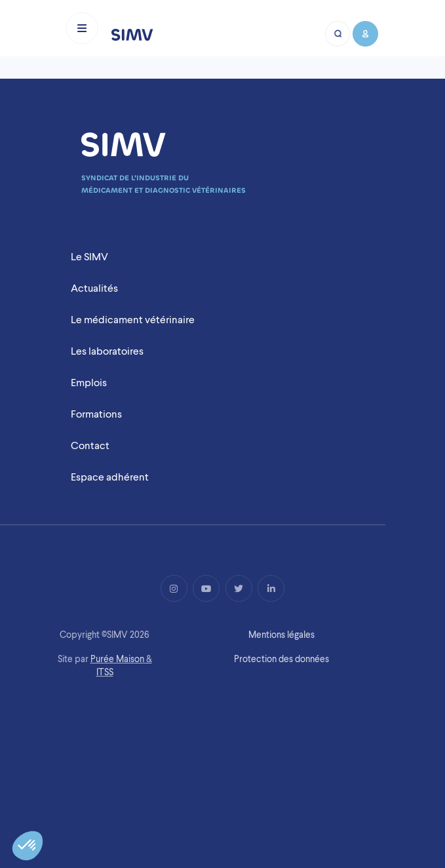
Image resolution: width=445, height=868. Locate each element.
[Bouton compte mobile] (365, 34)
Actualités (94, 288)
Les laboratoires (107, 351)
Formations (96, 414)
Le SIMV (89, 257)
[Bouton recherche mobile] (339, 34)
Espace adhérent (110, 477)
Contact (90, 445)
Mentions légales (281, 635)
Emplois (89, 383)
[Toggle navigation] (82, 28)
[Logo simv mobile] (132, 34)
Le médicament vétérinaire (133, 320)
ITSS (105, 672)
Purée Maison (117, 659)
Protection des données (281, 659)
